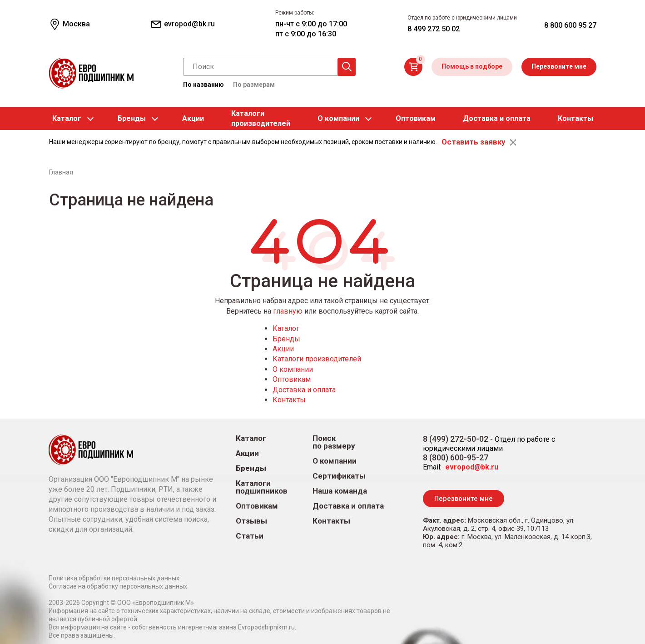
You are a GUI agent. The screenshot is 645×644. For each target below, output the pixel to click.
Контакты (576, 118)
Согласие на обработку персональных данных (118, 586)
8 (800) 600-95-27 (456, 457)
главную (288, 311)
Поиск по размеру (334, 442)
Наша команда (340, 491)
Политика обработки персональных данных (114, 578)
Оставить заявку (473, 142)
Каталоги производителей (317, 359)
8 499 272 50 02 (434, 29)
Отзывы (251, 521)
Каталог (67, 118)
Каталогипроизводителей (261, 118)
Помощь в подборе (472, 66)
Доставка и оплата (497, 118)
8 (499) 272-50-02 (456, 439)
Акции (193, 118)
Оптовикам (416, 118)
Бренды (132, 118)
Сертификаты (339, 476)
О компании (338, 118)
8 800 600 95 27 (570, 25)
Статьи (250, 536)
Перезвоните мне (559, 66)
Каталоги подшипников (262, 487)
